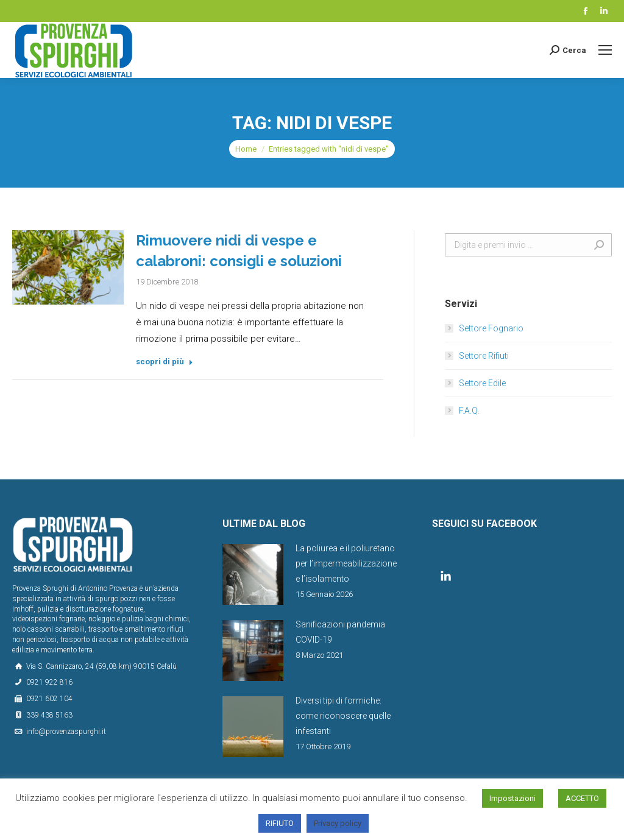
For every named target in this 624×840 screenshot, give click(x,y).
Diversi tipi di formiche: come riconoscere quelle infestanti (343, 716)
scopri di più (165, 362)
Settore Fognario (491, 328)
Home (246, 149)
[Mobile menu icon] (605, 50)
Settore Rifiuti (484, 356)
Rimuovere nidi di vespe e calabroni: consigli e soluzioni (239, 251)
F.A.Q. (469, 411)
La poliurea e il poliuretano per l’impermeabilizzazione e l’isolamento (346, 563)
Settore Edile (482, 383)
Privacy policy (338, 823)
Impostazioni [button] (512, 798)
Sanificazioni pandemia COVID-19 (340, 632)
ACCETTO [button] (582, 798)
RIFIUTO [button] (280, 823)
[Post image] (253, 574)
